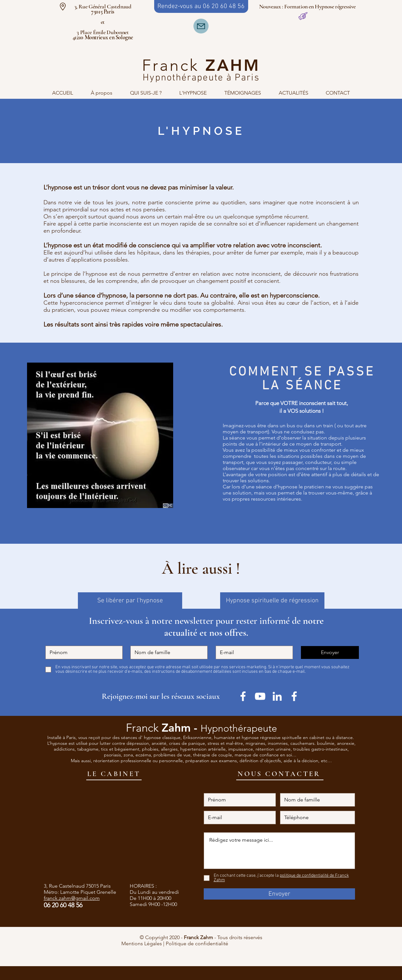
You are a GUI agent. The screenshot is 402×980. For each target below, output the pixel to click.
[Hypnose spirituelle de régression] (272, 601)
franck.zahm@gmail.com (72, 898)
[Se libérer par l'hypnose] (130, 601)
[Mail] (201, 26)
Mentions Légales (142, 943)
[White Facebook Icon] (294, 696)
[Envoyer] (330, 652)
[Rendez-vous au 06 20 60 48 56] (201, 6)
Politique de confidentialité (223, 943)
